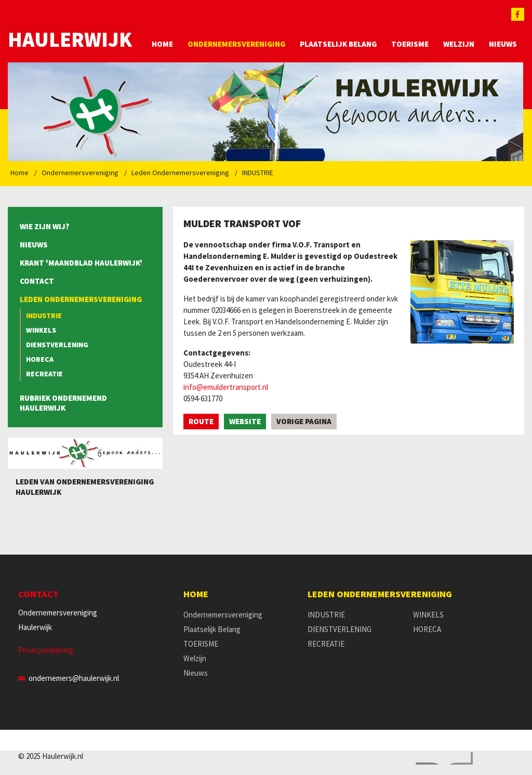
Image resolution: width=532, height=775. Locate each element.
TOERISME (410, 44)
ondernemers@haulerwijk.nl (74, 678)
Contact (37, 281)
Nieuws (503, 44)
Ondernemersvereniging (236, 44)
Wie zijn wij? (44, 226)
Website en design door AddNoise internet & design (442, 758)
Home (162, 44)
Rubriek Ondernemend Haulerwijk (63, 403)
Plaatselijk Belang (338, 44)
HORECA (40, 359)
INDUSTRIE (258, 173)
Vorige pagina (304, 421)
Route (201, 421)
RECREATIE (44, 374)
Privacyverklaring (46, 650)
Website (245, 421)
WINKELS (41, 330)
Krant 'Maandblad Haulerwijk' (81, 263)
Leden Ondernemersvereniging (180, 173)
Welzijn (459, 44)
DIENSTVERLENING (57, 345)
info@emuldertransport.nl (226, 387)
